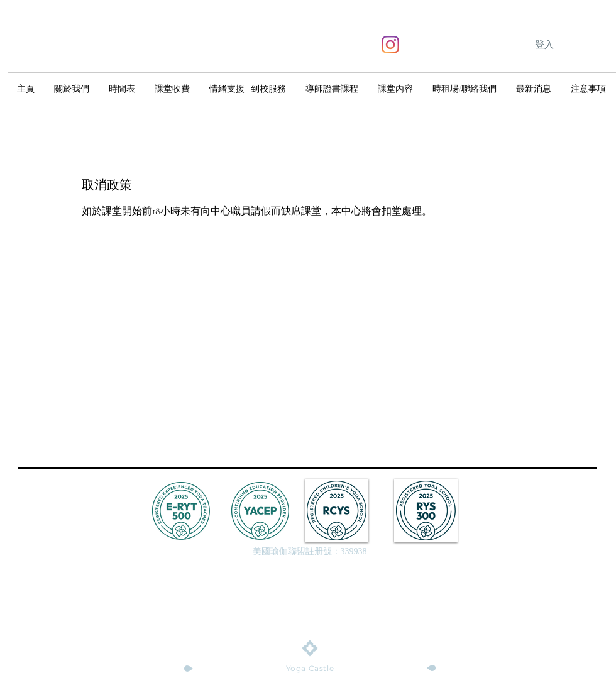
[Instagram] (390, 45)
